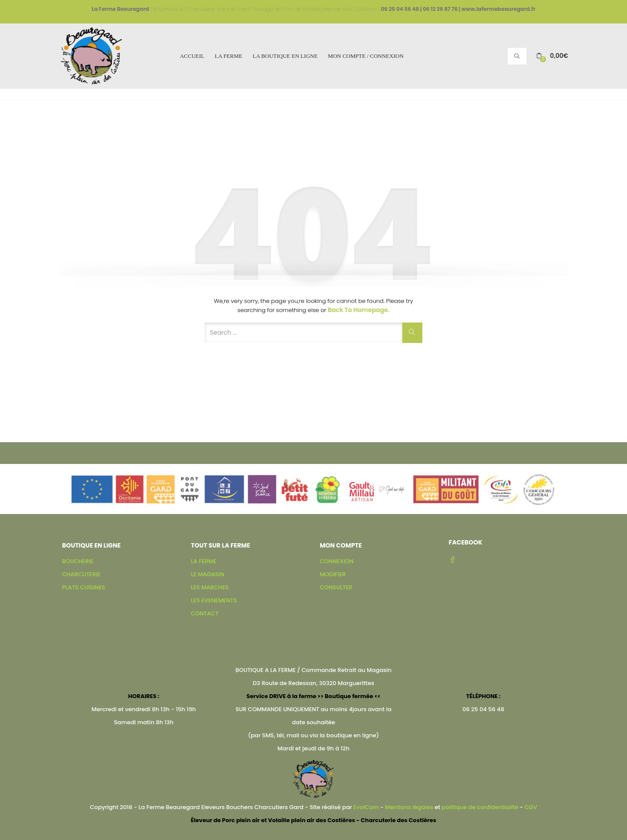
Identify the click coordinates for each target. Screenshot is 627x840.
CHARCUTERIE (81, 574)
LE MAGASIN (208, 574)
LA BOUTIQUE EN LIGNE (285, 56)
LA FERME (228, 56)
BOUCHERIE (78, 561)
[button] (552, 56)
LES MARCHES (210, 587)
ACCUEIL (192, 56)
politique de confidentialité (480, 807)
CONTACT (205, 613)
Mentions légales (409, 807)
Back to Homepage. (359, 310)
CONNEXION (337, 561)
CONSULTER (336, 587)
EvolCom (366, 807)
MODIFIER (333, 574)
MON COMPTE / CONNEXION (366, 56)
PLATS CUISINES (84, 587)
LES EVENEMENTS (214, 600)
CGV (531, 807)
